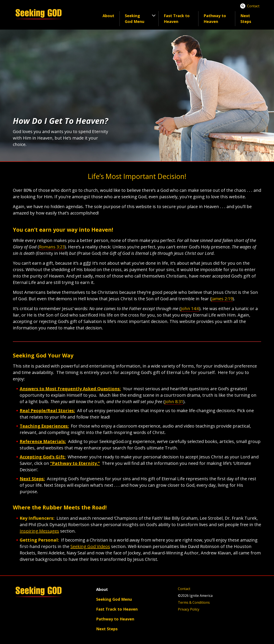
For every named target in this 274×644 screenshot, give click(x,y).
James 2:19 (222, 299)
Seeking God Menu (114, 599)
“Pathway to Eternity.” (75, 463)
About (108, 16)
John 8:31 (174, 402)
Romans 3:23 (52, 247)
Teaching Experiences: (44, 426)
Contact (253, 6)
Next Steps (246, 19)
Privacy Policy (189, 609)
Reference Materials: (43, 441)
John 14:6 (190, 308)
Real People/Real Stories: (47, 411)
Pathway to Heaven (215, 19)
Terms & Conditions (194, 602)
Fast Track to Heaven (177, 19)
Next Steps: (32, 479)
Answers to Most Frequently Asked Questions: (70, 389)
